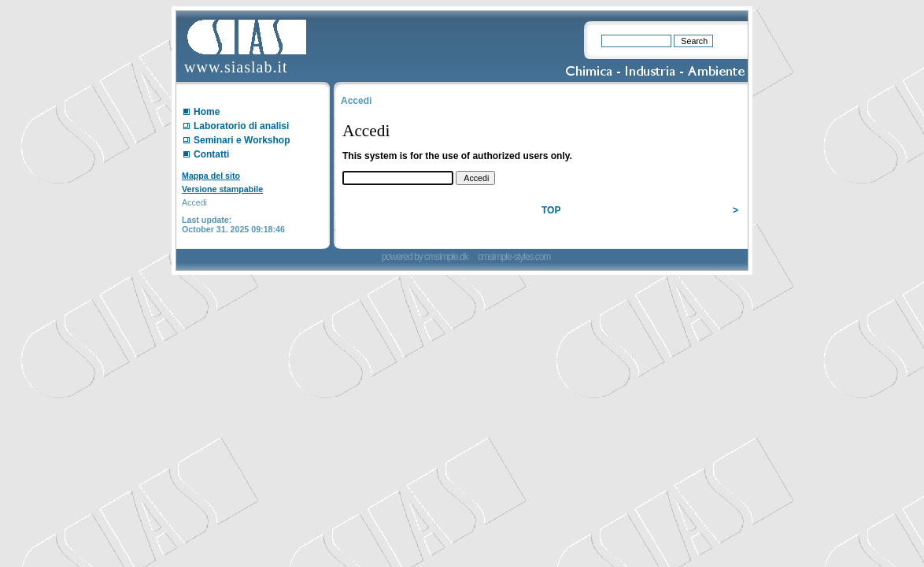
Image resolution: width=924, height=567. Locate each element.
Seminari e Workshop (242, 140)
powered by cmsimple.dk (426, 257)
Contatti (211, 154)
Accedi (194, 202)
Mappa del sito (211, 176)
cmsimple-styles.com (514, 257)
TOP (551, 210)
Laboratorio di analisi (241, 126)
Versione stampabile (222, 189)
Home (207, 112)
